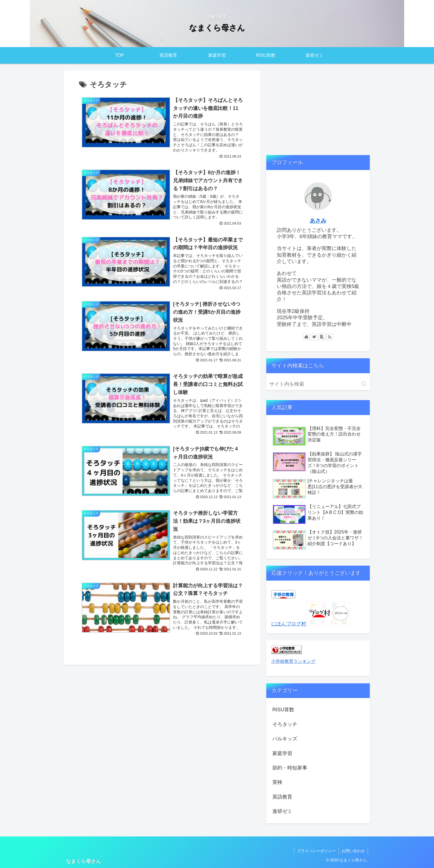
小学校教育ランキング (293, 661)
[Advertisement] (318, 109)
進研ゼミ (282, 811)
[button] (364, 384)
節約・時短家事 (290, 768)
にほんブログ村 (289, 624)
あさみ (318, 221)
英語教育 (282, 797)
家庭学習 (282, 753)
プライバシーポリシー (316, 851)
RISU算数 (283, 710)
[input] (318, 384)
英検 (277, 782)
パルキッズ (285, 739)
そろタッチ (285, 724)
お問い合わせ (353, 851)
